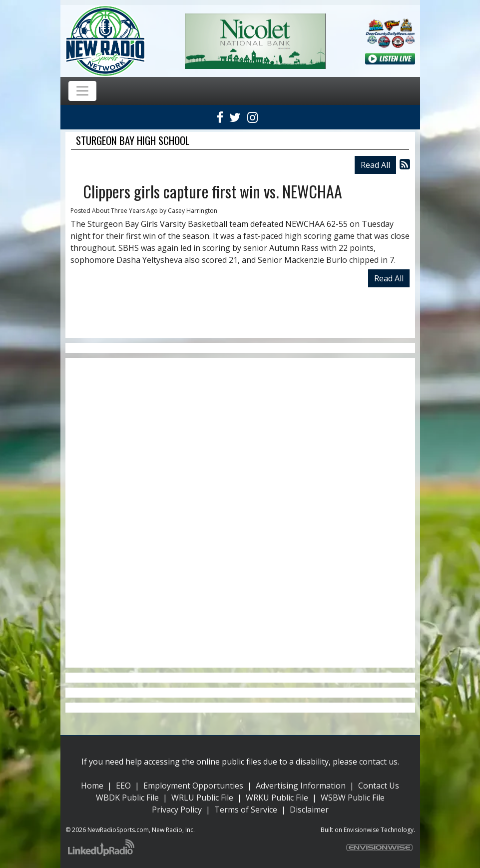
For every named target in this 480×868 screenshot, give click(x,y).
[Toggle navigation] (82, 91)
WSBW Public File (353, 798)
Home (92, 786)
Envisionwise (361, 830)
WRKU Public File (277, 798)
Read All (375, 165)
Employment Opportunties (193, 786)
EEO (123, 786)
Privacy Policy (177, 810)
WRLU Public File (202, 798)
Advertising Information (301, 786)
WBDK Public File (127, 798)
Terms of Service (246, 810)
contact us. (379, 762)
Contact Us (379, 786)
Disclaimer (309, 810)
